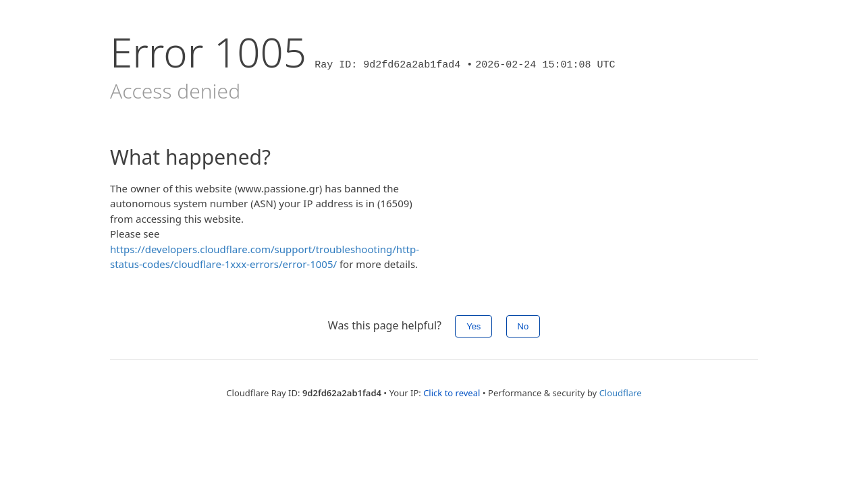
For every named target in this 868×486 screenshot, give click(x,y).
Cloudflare (621, 393)
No (523, 326)
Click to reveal (452, 393)
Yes (473, 326)
